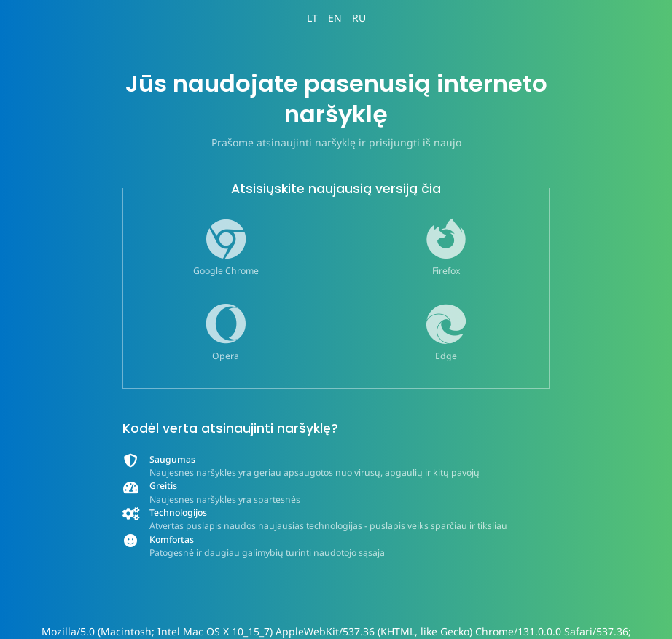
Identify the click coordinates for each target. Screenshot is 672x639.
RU (359, 18)
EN (335, 18)
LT (312, 18)
